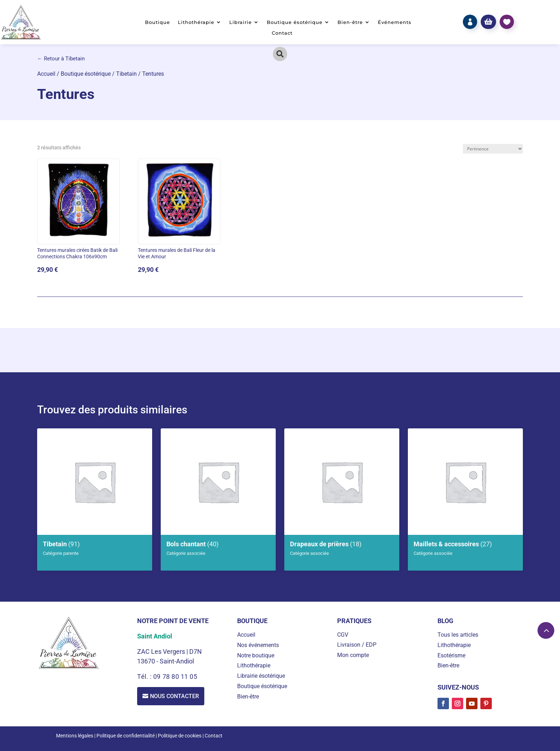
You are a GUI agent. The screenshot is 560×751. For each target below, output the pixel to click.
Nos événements (258, 645)
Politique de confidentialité (126, 736)
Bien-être (350, 22)
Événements (395, 22)
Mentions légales (75, 736)
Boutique (157, 22)
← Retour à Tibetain (61, 59)
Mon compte (353, 655)
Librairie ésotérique (261, 676)
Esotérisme (451, 655)
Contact (282, 33)
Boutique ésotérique (295, 22)
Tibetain (126, 74)
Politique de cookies (180, 736)
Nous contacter (174, 696)
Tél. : (145, 677)
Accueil (46, 74)
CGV (343, 635)
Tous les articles (458, 635)
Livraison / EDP (357, 645)
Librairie (241, 22)
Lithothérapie (196, 22)
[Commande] (493, 149)
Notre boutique (256, 655)
